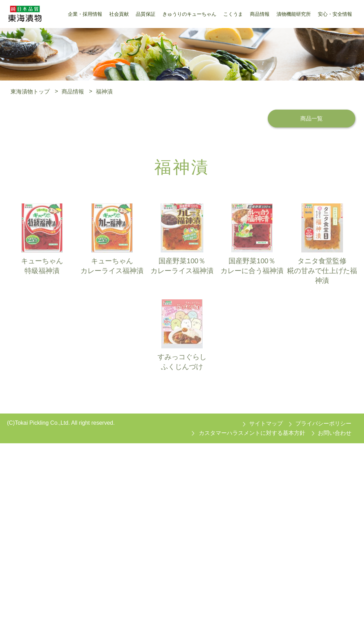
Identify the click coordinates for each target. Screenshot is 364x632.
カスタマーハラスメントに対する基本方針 (252, 433)
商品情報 (73, 91)
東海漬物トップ (30, 91)
